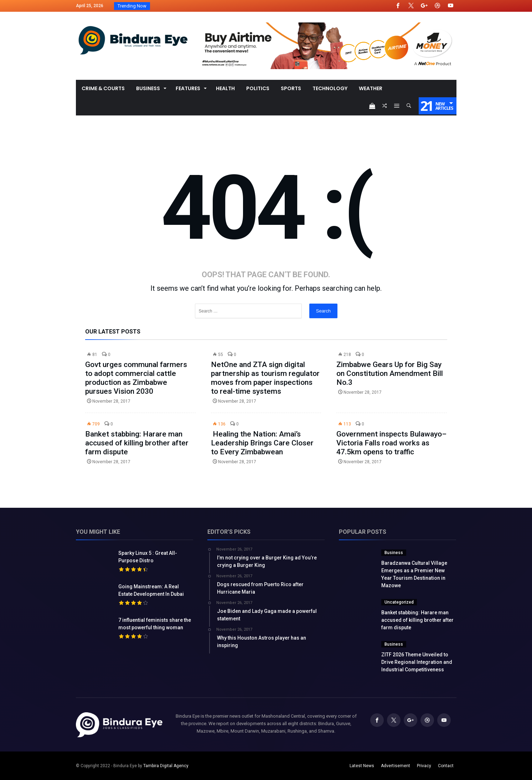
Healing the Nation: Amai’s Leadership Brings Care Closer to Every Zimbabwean (262, 443)
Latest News (362, 766)
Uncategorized (399, 602)
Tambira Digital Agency (166, 766)
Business (394, 553)
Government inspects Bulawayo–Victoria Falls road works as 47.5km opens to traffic (391, 443)
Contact (446, 766)
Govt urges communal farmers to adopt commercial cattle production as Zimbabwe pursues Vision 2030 (136, 378)
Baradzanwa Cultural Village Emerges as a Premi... (203, 6)
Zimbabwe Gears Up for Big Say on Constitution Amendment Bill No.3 (390, 373)
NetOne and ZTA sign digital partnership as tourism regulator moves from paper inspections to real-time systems (265, 378)
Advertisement (396, 766)
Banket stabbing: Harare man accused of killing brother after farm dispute (137, 443)
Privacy (424, 766)
